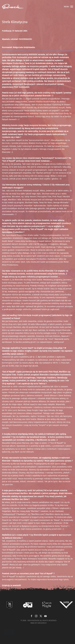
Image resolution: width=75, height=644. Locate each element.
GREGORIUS (42, 623)
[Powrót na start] (13, 7)
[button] (68, 7)
